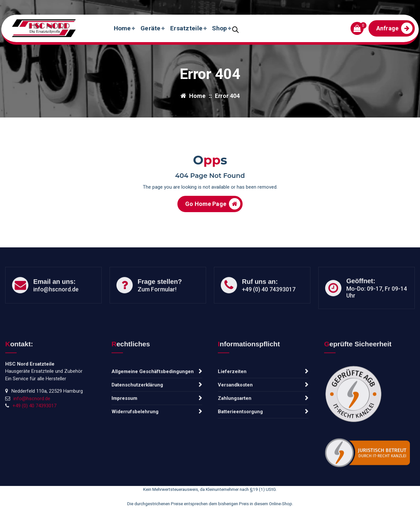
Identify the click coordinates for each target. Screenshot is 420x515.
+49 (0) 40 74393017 (269, 307)
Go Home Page (213, 208)
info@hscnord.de (42, 6)
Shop (219, 28)
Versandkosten (235, 438)
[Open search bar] (235, 29)
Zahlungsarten (235, 452)
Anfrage (394, 28)
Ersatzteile (186, 28)
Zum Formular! (157, 307)
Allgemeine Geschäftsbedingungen (153, 425)
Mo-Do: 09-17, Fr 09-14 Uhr (377, 309)
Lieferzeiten (232, 425)
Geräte (151, 28)
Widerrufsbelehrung (135, 465)
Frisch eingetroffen (388, 6)
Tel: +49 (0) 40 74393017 (119, 6)
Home (122, 28)
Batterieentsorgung (240, 465)
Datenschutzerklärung (137, 438)
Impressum (124, 452)
